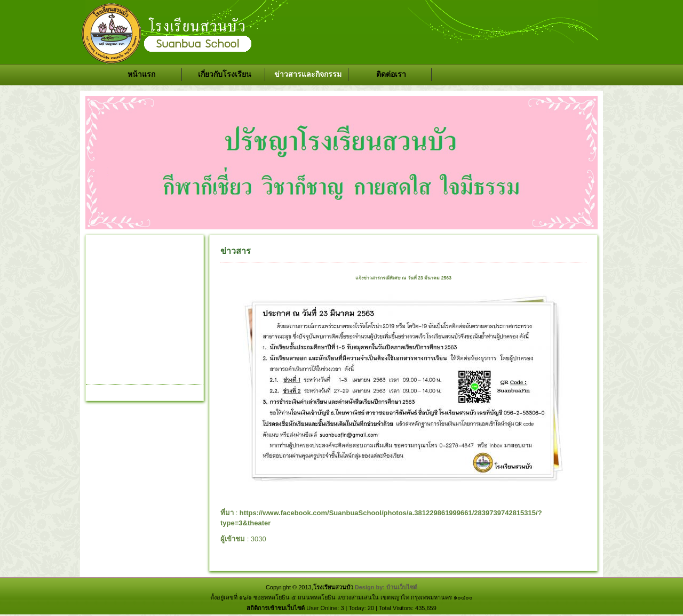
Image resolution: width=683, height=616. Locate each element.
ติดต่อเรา (391, 74)
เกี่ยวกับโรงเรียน (225, 74)
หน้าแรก (141, 74)
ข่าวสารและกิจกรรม (308, 74)
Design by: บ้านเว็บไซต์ (386, 587)
